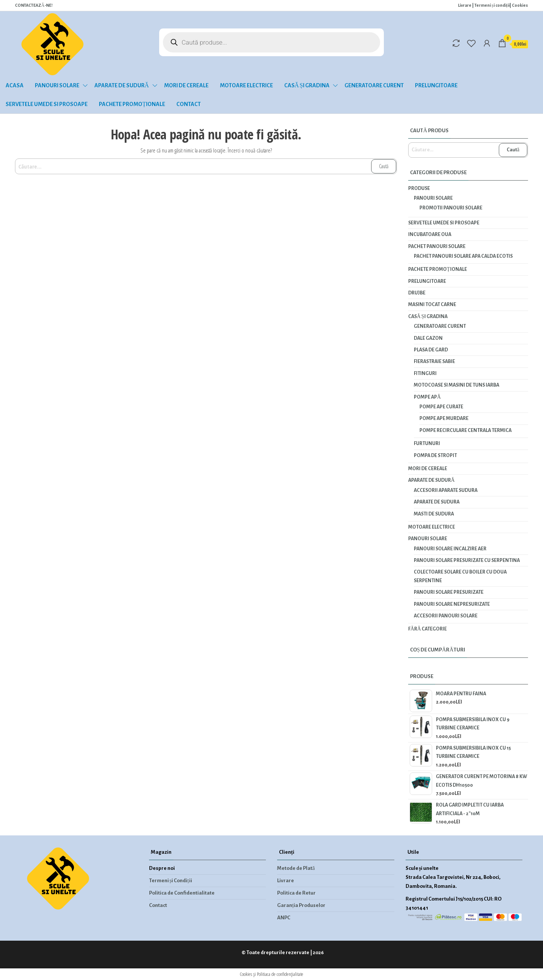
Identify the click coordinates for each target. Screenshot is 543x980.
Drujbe (417, 293)
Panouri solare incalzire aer (450, 549)
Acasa (15, 85)
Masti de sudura (434, 514)
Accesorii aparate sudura (446, 490)
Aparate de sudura (437, 502)
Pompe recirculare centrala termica (465, 430)
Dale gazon (428, 338)
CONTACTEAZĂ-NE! (34, 5)
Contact (189, 104)
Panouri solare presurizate (449, 592)
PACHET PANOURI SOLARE (437, 246)
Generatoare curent (374, 85)
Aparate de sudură (122, 85)
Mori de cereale (186, 85)
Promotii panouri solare (451, 208)
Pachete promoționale (132, 104)
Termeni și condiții (492, 5)
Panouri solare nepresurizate (452, 604)
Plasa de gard (431, 350)
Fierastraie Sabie (434, 362)
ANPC (284, 918)
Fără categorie (427, 629)
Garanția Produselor (301, 905)
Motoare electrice (246, 85)
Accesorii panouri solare (446, 616)
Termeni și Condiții (171, 881)
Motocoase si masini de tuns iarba (456, 385)
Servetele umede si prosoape (47, 104)
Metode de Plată (296, 868)
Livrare (465, 5)
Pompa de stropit (435, 456)
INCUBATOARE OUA (430, 235)
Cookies (520, 5)
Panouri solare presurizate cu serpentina (467, 560)
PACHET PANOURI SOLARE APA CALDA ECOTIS (463, 256)
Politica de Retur (296, 893)
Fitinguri (425, 373)
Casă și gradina (307, 85)
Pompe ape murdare (444, 418)
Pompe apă (427, 397)
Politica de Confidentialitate (182, 893)
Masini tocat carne (432, 305)
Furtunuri (427, 444)
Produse (419, 188)
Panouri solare (57, 85)
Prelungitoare (436, 85)
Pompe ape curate (441, 407)
